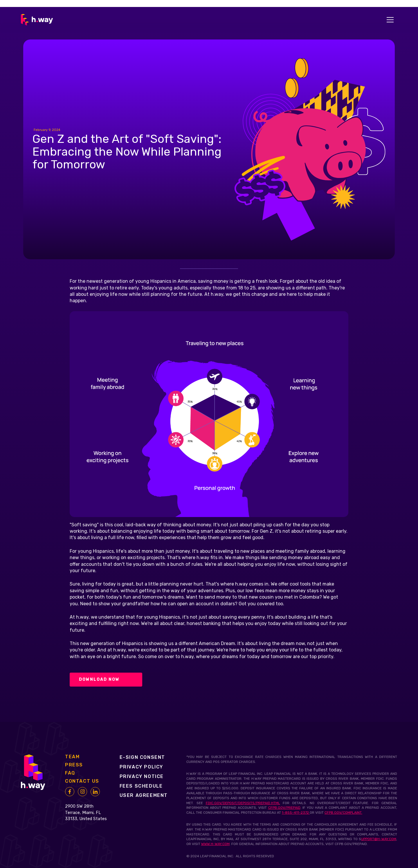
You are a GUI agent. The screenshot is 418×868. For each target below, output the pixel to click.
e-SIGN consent (142, 757)
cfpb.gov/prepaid (284, 808)
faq (70, 773)
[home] (37, 20)
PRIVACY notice (142, 776)
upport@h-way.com (379, 839)
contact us (82, 781)
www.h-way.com (215, 844)
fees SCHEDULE (141, 786)
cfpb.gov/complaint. (343, 813)
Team (72, 757)
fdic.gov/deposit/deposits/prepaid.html (243, 803)
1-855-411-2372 (296, 813)
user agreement (144, 795)
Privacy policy (141, 767)
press (74, 765)
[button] (390, 20)
